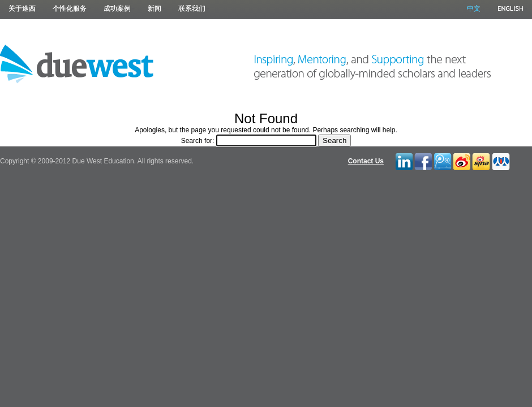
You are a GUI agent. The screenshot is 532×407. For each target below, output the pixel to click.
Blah (480, 161)
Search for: (198, 141)
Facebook (423, 161)
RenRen (500, 161)
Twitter (462, 161)
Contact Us (366, 161)
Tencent (442, 161)
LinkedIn (404, 161)
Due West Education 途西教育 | (77, 63)
